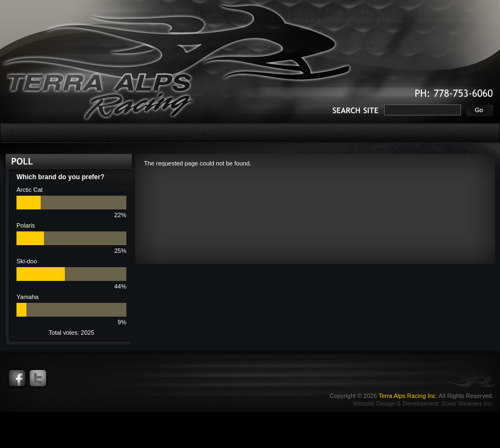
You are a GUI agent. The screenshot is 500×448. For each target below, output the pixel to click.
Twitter (38, 378)
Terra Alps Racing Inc (407, 396)
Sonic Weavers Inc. (467, 403)
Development (420, 403)
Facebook (17, 378)
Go (480, 110)
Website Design (374, 403)
